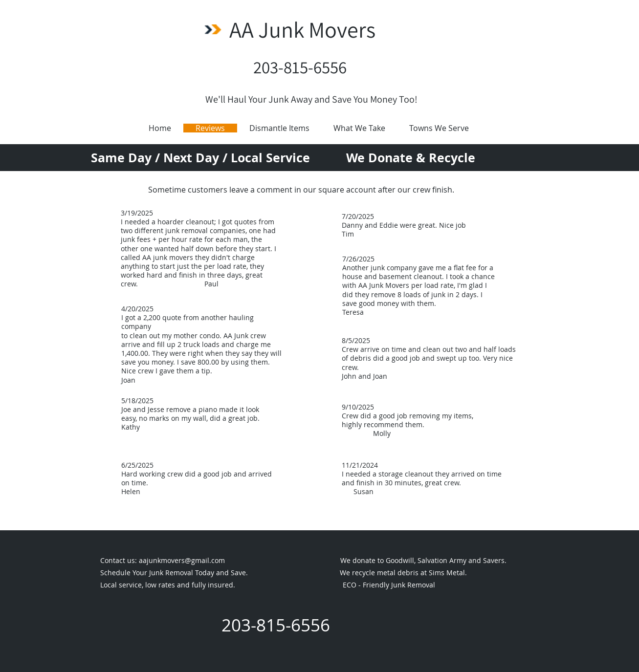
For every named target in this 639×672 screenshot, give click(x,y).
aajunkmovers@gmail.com (182, 560)
